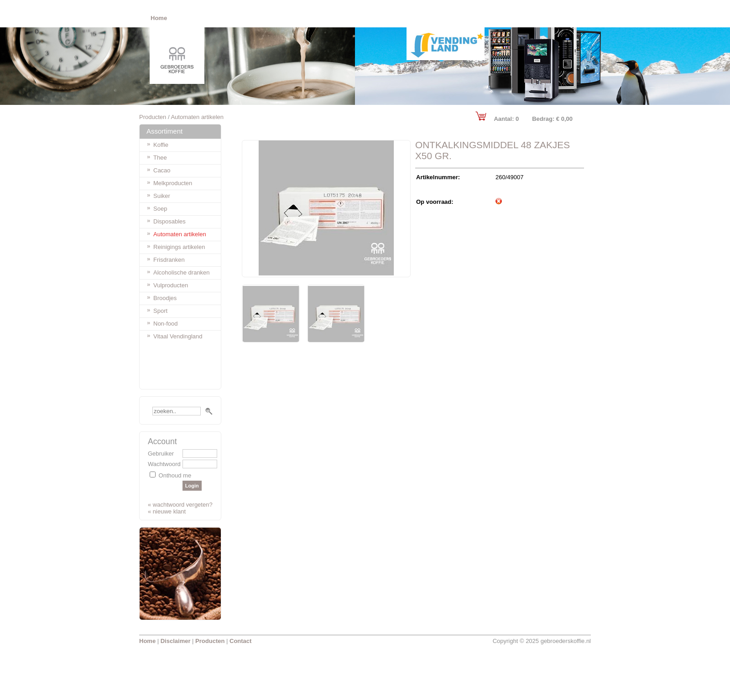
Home (147, 641)
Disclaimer (176, 641)
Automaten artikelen (180, 234)
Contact (240, 641)
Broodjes (165, 298)
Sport (160, 311)
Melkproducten (173, 183)
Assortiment (164, 131)
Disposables (169, 221)
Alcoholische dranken (182, 272)
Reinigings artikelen (179, 247)
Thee (160, 158)
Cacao (162, 170)
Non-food (165, 324)
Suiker (162, 196)
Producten (153, 117)
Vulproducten (171, 285)
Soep (160, 209)
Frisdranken (169, 260)
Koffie (161, 145)
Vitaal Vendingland (178, 336)
